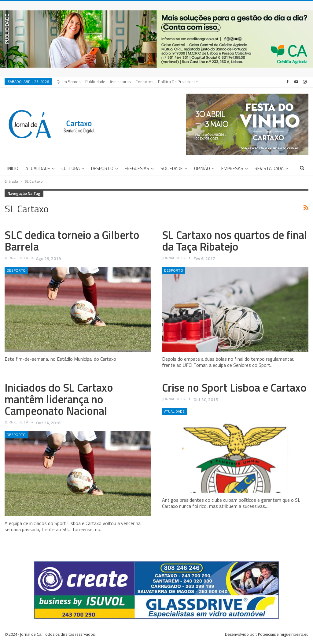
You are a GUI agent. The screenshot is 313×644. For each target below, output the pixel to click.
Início (13, 168)
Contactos (144, 82)
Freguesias (137, 168)
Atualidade (38, 168)
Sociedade (172, 168)
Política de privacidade (178, 82)
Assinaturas (120, 82)
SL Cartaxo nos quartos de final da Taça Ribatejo (235, 241)
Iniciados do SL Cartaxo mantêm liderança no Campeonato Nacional (59, 399)
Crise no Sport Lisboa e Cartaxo (234, 387)
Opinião (202, 168)
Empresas (232, 168)
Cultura (71, 168)
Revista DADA (269, 168)
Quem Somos (69, 82)
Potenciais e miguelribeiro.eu (283, 634)
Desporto (102, 168)
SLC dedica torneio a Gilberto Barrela (72, 241)
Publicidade (95, 82)
